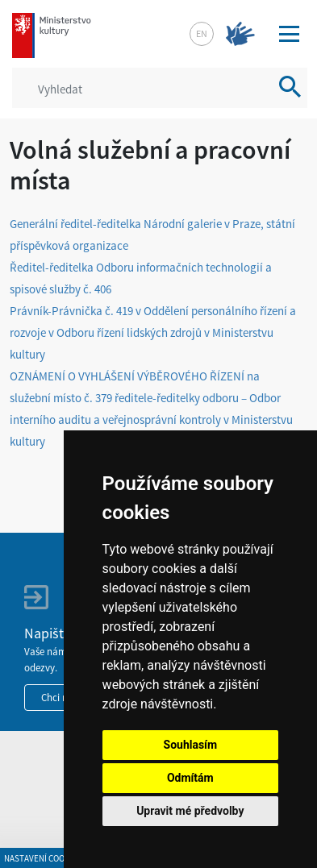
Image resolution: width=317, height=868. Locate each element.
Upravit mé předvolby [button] (190, 811)
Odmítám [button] (190, 778)
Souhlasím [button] (191, 745)
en (202, 33)
